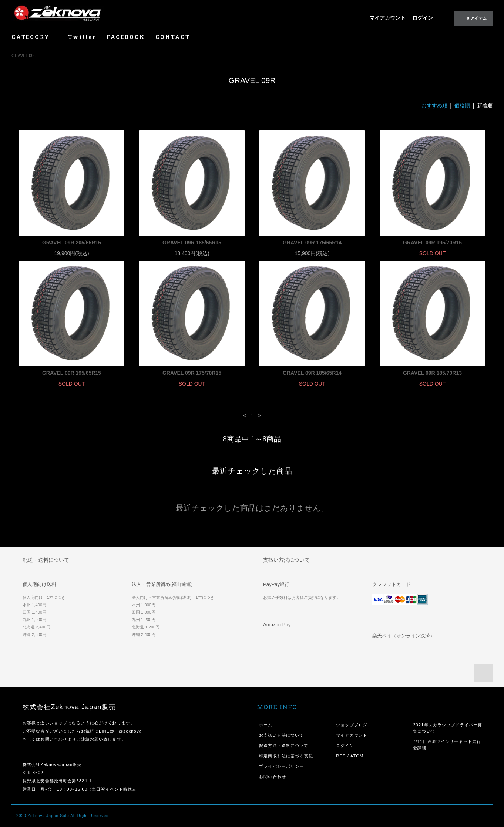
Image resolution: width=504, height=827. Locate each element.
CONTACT (173, 37)
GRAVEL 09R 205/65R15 (72, 243)
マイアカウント (387, 18)
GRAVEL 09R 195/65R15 (72, 373)
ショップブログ (352, 725)
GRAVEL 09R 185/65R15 (192, 243)
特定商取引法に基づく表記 (286, 756)
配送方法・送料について (284, 746)
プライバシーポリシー (281, 766)
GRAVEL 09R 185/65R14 (312, 373)
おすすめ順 (434, 106)
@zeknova (130, 731)
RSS (341, 756)
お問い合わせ (273, 777)
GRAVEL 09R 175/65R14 (312, 243)
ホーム (266, 725)
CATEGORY (35, 37)
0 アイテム (472, 18)
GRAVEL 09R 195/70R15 (432, 243)
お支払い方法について (281, 735)
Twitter (82, 37)
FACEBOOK (126, 37)
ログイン (423, 18)
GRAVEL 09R (24, 56)
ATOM (357, 756)
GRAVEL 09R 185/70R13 (432, 373)
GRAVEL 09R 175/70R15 (192, 373)
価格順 (462, 106)
